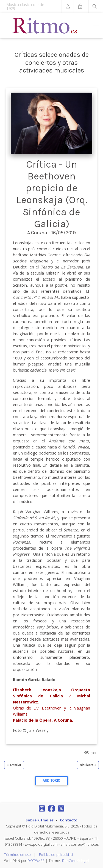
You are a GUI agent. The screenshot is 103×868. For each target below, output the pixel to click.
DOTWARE (36, 861)
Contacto (69, 820)
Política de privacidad (56, 855)
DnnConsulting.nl (76, 861)
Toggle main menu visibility (97, 23)
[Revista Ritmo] (45, 25)
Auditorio (52, 780)
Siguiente (87, 765)
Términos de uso (17, 855)
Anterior (15, 765)
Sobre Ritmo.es (40, 820)
